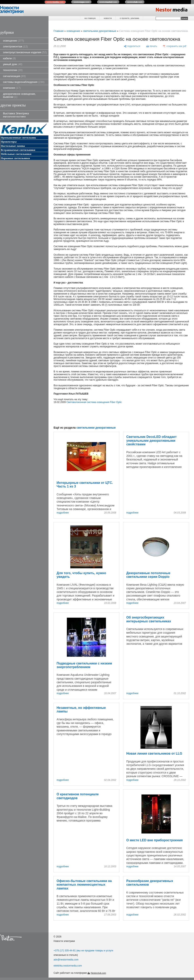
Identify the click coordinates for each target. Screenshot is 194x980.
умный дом (13, 64)
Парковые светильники (15, 158)
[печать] (152, 46)
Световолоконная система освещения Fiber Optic (94, 402)
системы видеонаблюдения (24, 82)
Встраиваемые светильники (18, 150)
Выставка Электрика (16, 115)
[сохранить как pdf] (175, 46)
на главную (90, 18)
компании (12, 88)
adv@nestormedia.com (66, 960)
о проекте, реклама (130, 18)
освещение (14, 41)
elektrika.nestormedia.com (68, 966)
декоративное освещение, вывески (19, 95)
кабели (9, 58)
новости (108, 18)
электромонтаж (15, 46)
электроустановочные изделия (25, 52)
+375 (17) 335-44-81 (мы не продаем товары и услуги (83, 951)
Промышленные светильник (18, 138)
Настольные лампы (13, 146)
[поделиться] (132, 46)
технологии (13, 70)
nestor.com (55, 2)
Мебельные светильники (16, 154)
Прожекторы (9, 142)
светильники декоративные (100, 31)
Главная (59, 31)
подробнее (63, 513)
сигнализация (14, 76)
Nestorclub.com (99, 973)
